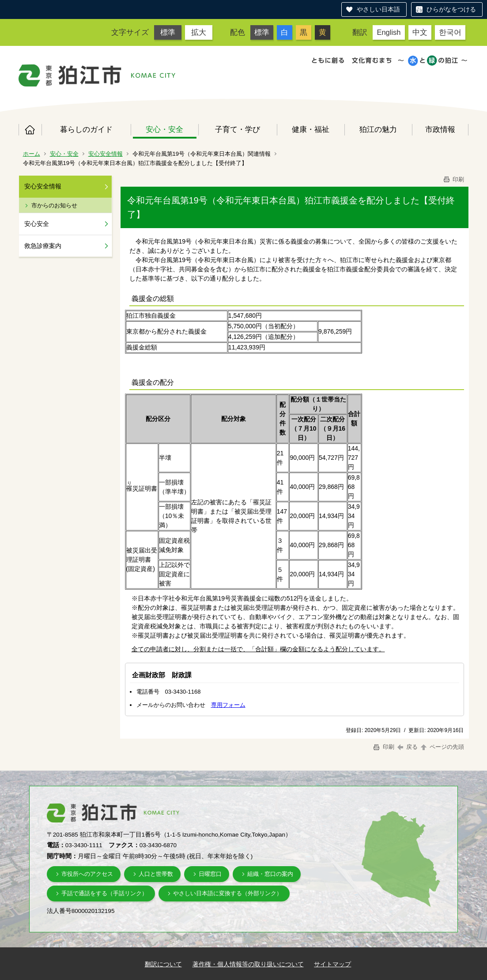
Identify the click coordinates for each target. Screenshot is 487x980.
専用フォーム (228, 705)
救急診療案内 (43, 246)
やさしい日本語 (378, 9)
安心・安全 (164, 129)
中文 (420, 32)
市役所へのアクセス (87, 874)
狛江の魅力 (378, 129)
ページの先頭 (442, 747)
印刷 (453, 179)
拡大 (199, 32)
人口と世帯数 (156, 874)
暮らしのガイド (86, 129)
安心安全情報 (106, 154)
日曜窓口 (210, 874)
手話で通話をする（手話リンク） (104, 893)
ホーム (30, 130)
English (389, 32)
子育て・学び (238, 129)
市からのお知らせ (54, 205)
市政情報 (440, 129)
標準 (168, 32)
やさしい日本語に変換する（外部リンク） (228, 893)
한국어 (450, 32)
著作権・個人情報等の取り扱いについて (248, 964)
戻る (408, 747)
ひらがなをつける (451, 9)
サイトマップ (332, 964)
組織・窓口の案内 (270, 874)
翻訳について (163, 964)
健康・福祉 (311, 129)
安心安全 (37, 224)
